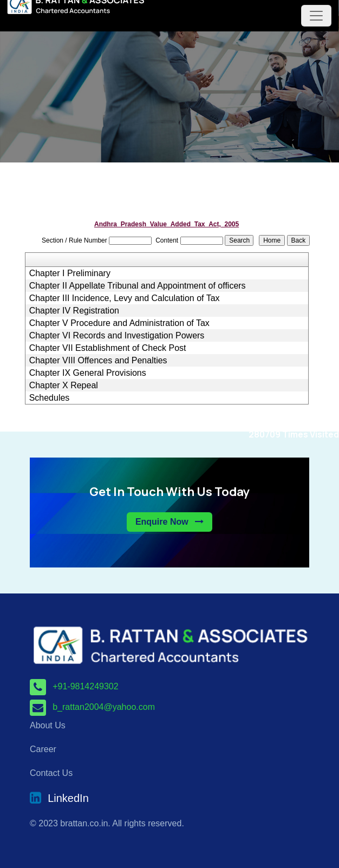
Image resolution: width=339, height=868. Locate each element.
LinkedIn (68, 799)
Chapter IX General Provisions (88, 373)
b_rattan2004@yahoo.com (104, 707)
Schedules (50, 398)
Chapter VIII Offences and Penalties (98, 361)
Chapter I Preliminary (70, 273)
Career (43, 749)
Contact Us (51, 773)
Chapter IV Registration (74, 311)
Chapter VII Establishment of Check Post (108, 348)
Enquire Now (169, 522)
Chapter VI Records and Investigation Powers (117, 336)
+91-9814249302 (85, 686)
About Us (48, 725)
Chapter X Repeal (64, 386)
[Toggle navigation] (316, 16)
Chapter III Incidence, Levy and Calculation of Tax (125, 298)
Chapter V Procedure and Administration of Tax (119, 323)
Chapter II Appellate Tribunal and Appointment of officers (138, 286)
